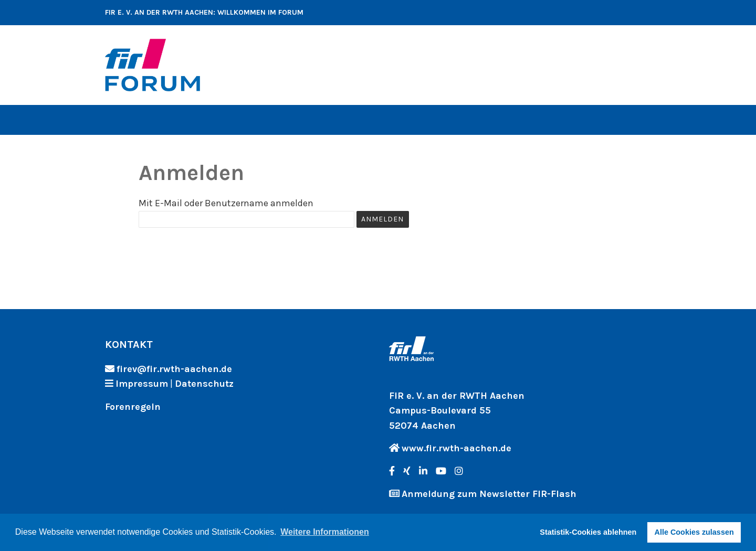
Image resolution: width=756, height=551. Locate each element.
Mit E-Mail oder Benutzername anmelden (226, 203)
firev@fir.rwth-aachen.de (174, 369)
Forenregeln (133, 407)
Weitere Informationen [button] (325, 532)
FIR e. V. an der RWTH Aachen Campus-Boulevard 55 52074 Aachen (457, 411)
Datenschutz (204, 384)
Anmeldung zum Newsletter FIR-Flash (489, 494)
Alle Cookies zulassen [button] (694, 532)
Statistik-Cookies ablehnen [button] (588, 532)
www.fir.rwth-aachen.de (456, 448)
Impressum (142, 384)
